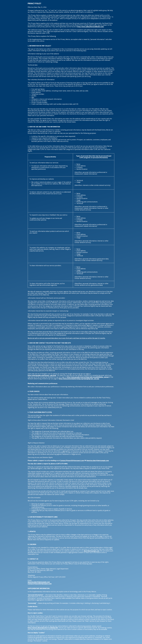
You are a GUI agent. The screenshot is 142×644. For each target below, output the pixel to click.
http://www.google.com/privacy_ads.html (42, 375)
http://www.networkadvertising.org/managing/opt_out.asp (79, 379)
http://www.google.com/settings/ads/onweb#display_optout (88, 377)
